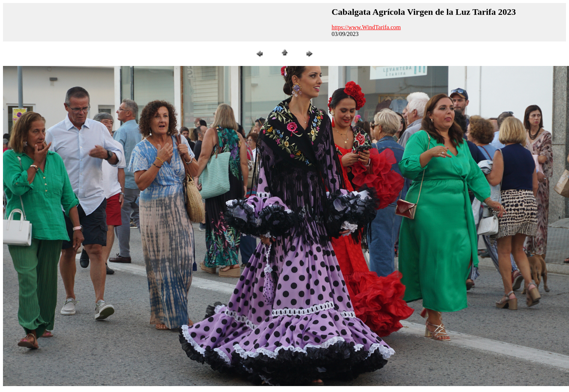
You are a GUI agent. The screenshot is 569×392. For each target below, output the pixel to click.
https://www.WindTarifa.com (366, 27)
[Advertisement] (166, 22)
